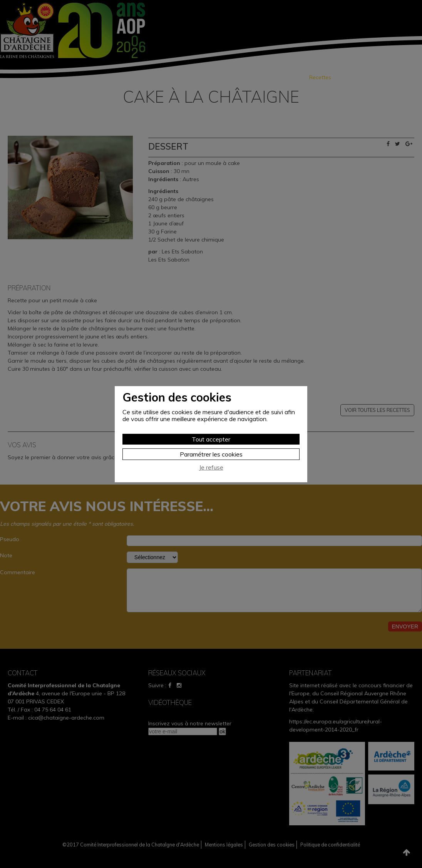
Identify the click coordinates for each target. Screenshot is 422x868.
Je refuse (211, 467)
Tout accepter (211, 439)
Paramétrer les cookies (211, 454)
